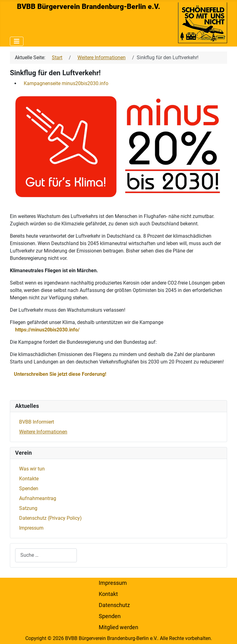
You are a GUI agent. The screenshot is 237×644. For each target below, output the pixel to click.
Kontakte (29, 479)
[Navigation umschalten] (17, 41)
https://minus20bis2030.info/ (47, 330)
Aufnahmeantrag (38, 498)
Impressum (31, 528)
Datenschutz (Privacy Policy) (50, 518)
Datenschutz (114, 605)
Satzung (28, 508)
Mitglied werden (118, 627)
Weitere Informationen (43, 432)
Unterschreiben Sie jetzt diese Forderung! (60, 374)
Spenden (29, 488)
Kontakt (108, 594)
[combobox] (46, 555)
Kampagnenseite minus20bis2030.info (66, 83)
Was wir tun (32, 469)
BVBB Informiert (37, 422)
